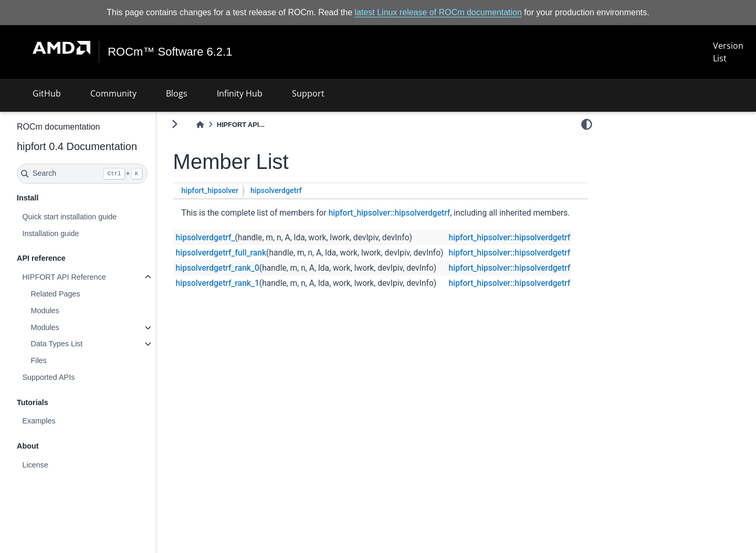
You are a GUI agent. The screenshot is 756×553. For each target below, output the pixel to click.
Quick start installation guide (69, 217)
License (35, 465)
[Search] (82, 174)
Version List (728, 52)
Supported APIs (48, 377)
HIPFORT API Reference (64, 277)
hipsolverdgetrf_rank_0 (218, 268)
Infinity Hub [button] (240, 93)
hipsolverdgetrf (276, 191)
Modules (45, 311)
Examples (39, 421)
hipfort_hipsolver (210, 191)
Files (38, 360)
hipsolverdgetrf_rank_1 (218, 283)
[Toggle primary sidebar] (175, 124)
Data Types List (56, 344)
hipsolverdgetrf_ (206, 238)
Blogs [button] (177, 93)
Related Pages (55, 294)
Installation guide (50, 233)
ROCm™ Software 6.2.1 (170, 52)
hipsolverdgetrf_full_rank (221, 253)
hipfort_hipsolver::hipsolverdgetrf (390, 213)
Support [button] (308, 93)
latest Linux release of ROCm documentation (438, 12)
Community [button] (113, 93)
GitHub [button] (47, 93)
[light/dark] (587, 124)
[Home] (200, 125)
